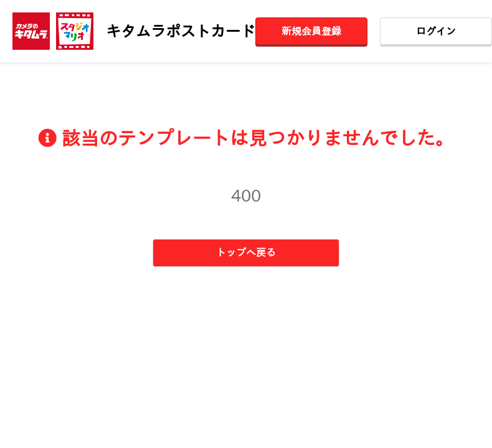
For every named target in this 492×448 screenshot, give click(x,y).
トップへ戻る (246, 253)
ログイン (436, 31)
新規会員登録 (311, 31)
